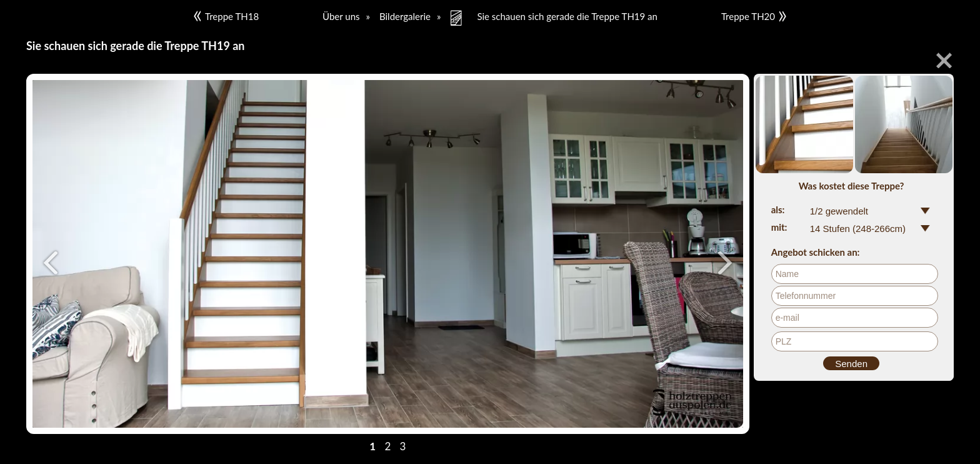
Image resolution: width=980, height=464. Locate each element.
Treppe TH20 (754, 16)
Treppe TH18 (226, 16)
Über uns (341, 16)
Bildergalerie (405, 16)
